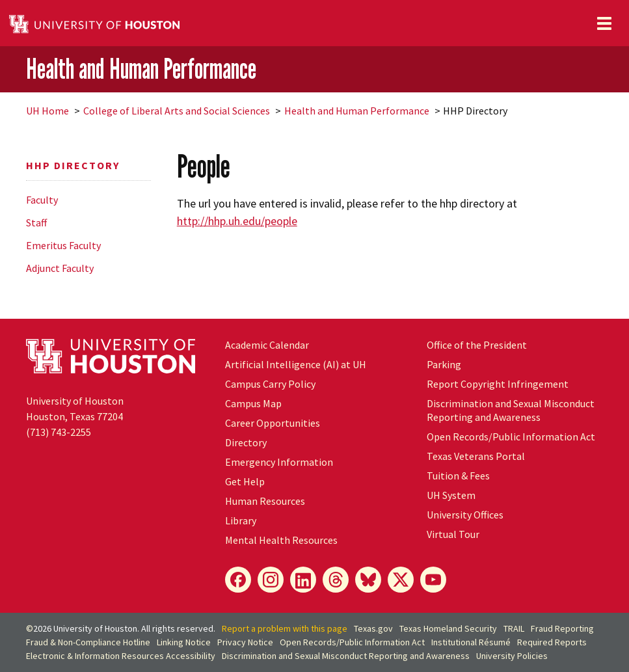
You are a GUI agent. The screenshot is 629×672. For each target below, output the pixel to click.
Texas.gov (373, 628)
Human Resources (265, 501)
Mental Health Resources (281, 540)
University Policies (512, 656)
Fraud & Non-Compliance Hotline (88, 642)
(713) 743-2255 (59, 432)
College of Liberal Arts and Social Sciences (177, 111)
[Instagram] (271, 580)
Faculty (42, 200)
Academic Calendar (267, 345)
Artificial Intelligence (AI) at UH (296, 364)
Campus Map (253, 403)
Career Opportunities (273, 423)
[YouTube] (433, 580)
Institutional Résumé (471, 642)
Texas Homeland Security (448, 628)
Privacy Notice (245, 642)
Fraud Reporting (562, 628)
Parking (444, 364)
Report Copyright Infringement (498, 384)
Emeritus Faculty (63, 245)
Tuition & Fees (458, 476)
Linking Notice (184, 642)
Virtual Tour (453, 534)
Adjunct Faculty (60, 268)
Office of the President (477, 345)
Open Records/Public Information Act (511, 437)
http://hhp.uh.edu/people (237, 221)
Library (241, 520)
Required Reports (552, 642)
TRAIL (514, 628)
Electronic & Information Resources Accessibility (121, 656)
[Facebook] (238, 580)
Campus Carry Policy (270, 384)
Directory (246, 442)
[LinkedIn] (303, 580)
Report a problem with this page (285, 628)
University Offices (465, 515)
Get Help (245, 481)
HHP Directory (73, 165)
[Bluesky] (368, 580)
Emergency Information (279, 462)
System (451, 495)
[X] (401, 580)
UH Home (47, 111)
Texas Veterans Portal (476, 456)
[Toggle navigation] (604, 23)
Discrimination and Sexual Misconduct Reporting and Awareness (511, 410)
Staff (36, 222)
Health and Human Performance (141, 68)
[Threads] (336, 580)
